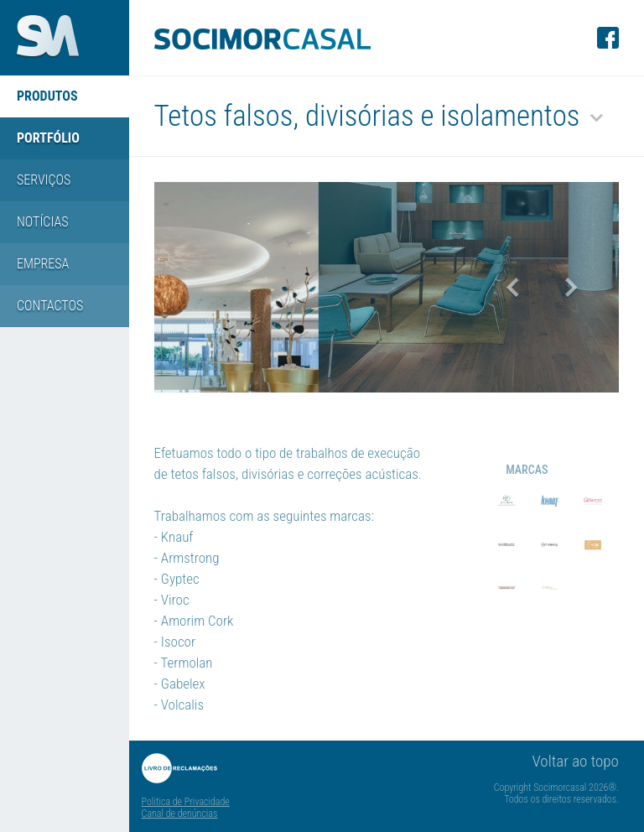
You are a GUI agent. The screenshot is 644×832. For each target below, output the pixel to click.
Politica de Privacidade (186, 802)
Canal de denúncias (180, 814)
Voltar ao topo (576, 761)
